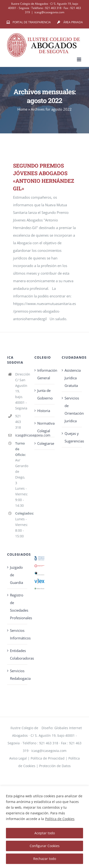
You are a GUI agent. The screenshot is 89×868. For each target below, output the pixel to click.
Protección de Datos (55, 766)
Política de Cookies (60, 819)
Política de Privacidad (48, 758)
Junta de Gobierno (45, 394)
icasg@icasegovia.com (49, 12)
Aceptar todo (45, 833)
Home (22, 109)
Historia (44, 411)
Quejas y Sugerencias (72, 437)
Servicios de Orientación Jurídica (72, 409)
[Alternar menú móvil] (79, 59)
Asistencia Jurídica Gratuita (72, 378)
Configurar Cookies (45, 846)
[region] (44, 827)
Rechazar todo (45, 859)
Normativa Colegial (45, 427)
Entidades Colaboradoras (17, 654)
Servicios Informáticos (17, 634)
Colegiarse (45, 443)
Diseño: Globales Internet (62, 728)
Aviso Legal (18, 758)
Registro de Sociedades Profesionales (17, 606)
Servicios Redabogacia (17, 675)
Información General (45, 374)
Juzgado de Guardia (16, 575)
